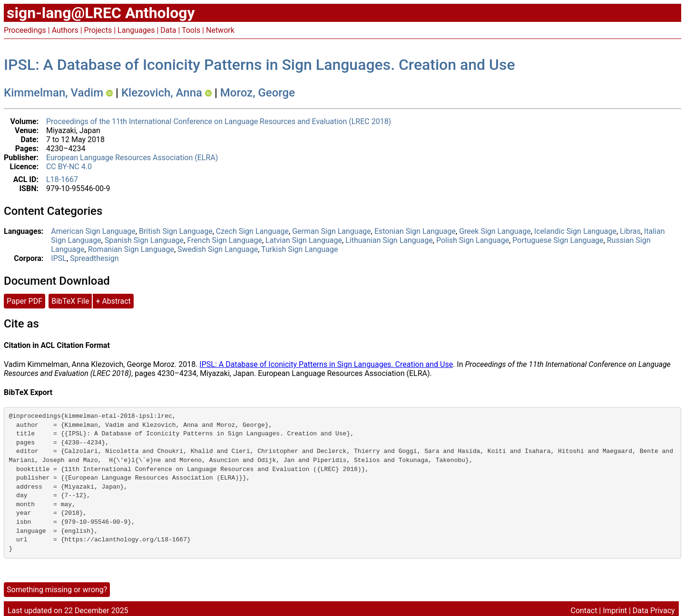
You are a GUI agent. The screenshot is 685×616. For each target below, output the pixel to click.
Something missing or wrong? (57, 590)
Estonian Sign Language (415, 231)
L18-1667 (62, 179)
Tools (191, 30)
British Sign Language (176, 231)
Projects (98, 30)
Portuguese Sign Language (558, 240)
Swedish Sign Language (218, 249)
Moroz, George (258, 93)
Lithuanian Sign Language (389, 240)
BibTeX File (70, 301)
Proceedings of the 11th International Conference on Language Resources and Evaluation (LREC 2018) (219, 121)
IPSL (59, 258)
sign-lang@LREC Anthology (101, 13)
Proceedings (25, 30)
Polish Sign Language (473, 240)
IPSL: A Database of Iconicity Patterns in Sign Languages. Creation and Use (259, 65)
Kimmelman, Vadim (54, 93)
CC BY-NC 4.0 (69, 167)
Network (220, 30)
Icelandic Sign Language (575, 231)
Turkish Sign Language (299, 249)
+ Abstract (113, 301)
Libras (630, 231)
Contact (584, 611)
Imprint (615, 611)
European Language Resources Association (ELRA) (132, 158)
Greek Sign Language (495, 231)
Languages (136, 30)
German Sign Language (332, 231)
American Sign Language (93, 231)
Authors (65, 30)
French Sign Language (225, 240)
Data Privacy (654, 611)
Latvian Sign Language (304, 240)
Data (168, 30)
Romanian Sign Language (131, 249)
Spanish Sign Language (144, 240)
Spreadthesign (94, 258)
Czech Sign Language (252, 231)
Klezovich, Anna (162, 93)
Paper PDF (24, 301)
